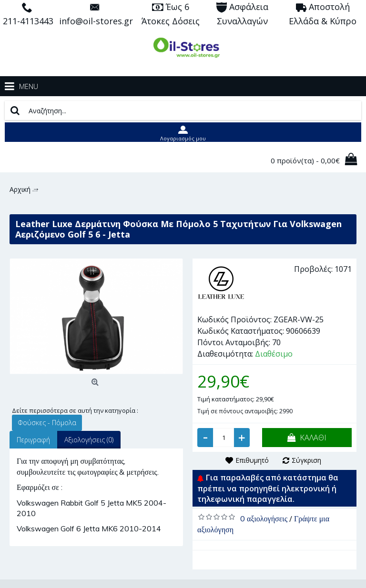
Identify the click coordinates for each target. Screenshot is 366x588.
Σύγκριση (306, 460)
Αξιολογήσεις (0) (89, 440)
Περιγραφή (33, 440)
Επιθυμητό (252, 460)
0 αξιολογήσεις (264, 518)
